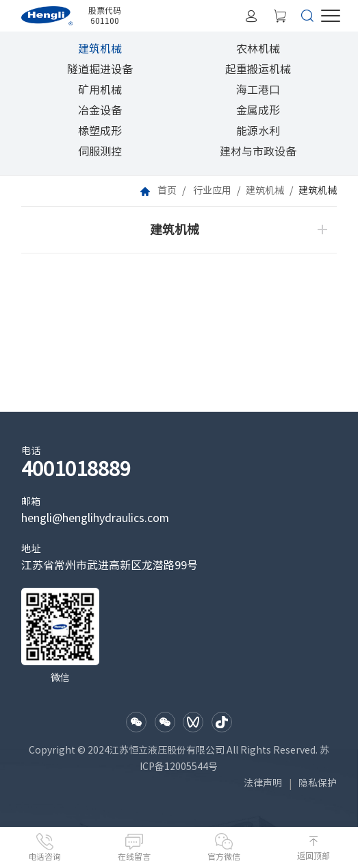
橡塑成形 (100, 131)
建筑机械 (100, 49)
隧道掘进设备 (100, 69)
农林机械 (258, 49)
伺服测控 (100, 151)
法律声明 (263, 783)
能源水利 (258, 131)
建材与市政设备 (258, 151)
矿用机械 (100, 90)
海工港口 (258, 90)
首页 (167, 190)
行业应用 (212, 190)
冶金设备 (100, 110)
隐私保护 (318, 783)
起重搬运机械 (258, 69)
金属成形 (258, 110)
